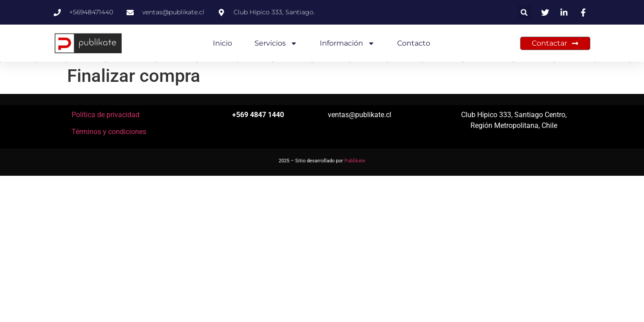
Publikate (355, 161)
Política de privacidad (106, 115)
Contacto (414, 43)
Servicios (276, 43)
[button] (524, 12)
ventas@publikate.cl (360, 115)
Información (347, 43)
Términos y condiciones (109, 132)
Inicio (222, 43)
